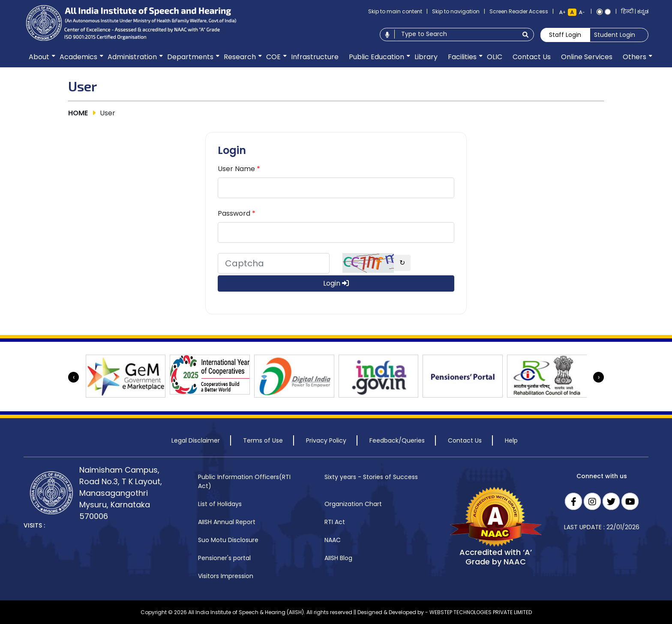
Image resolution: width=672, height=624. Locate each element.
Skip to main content (395, 11)
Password (237, 213)
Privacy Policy (326, 440)
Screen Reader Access (519, 11)
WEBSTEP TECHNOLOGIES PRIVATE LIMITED (481, 612)
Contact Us (465, 440)
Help (511, 440)
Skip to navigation (456, 11)
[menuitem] (39, 57)
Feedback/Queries (397, 440)
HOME (78, 113)
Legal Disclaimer (196, 440)
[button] (39, 57)
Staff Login (565, 35)
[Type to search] (456, 34)
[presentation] (73, 377)
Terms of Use (263, 440)
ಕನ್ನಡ (643, 11)
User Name (239, 169)
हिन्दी (627, 11)
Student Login (615, 35)
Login (336, 283)
